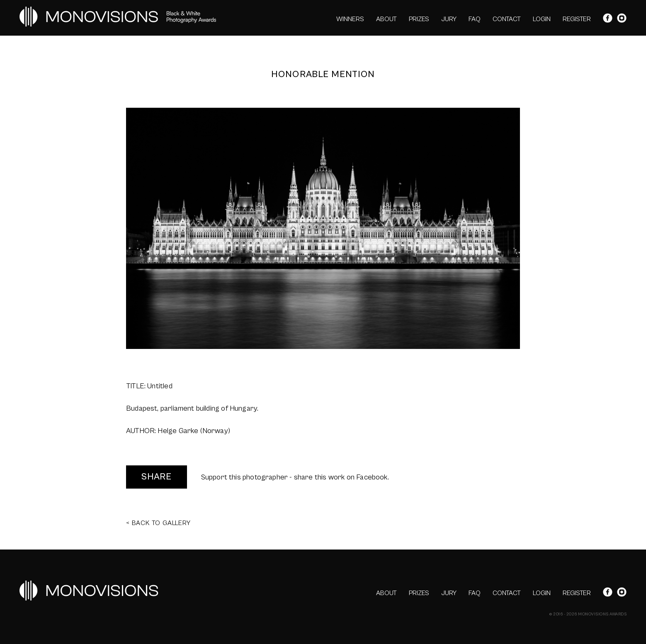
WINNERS (350, 19)
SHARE (157, 477)
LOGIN (542, 19)
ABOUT (386, 19)
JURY (449, 19)
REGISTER (577, 19)
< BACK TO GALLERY (158, 523)
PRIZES (419, 19)
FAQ (475, 19)
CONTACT (507, 19)
